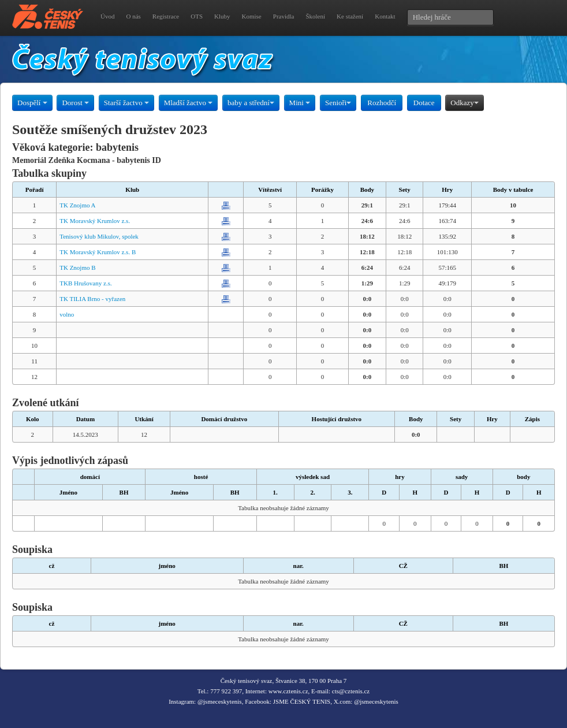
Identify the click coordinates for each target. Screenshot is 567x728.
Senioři (338, 103)
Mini (300, 103)
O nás (133, 16)
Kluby (222, 16)
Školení (315, 16)
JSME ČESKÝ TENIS (302, 701)
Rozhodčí (382, 103)
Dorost (75, 103)
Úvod (107, 16)
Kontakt (385, 16)
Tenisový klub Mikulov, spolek (99, 236)
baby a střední (251, 103)
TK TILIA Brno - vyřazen (92, 299)
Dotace (424, 103)
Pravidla (284, 16)
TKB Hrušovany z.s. (85, 283)
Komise (252, 16)
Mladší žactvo (189, 103)
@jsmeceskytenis (220, 701)
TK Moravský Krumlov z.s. (95, 221)
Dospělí (32, 103)
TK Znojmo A (77, 205)
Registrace (166, 16)
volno (67, 314)
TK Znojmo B (77, 268)
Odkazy (464, 103)
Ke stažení (350, 16)
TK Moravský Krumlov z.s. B (98, 252)
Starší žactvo (126, 103)
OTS (197, 16)
